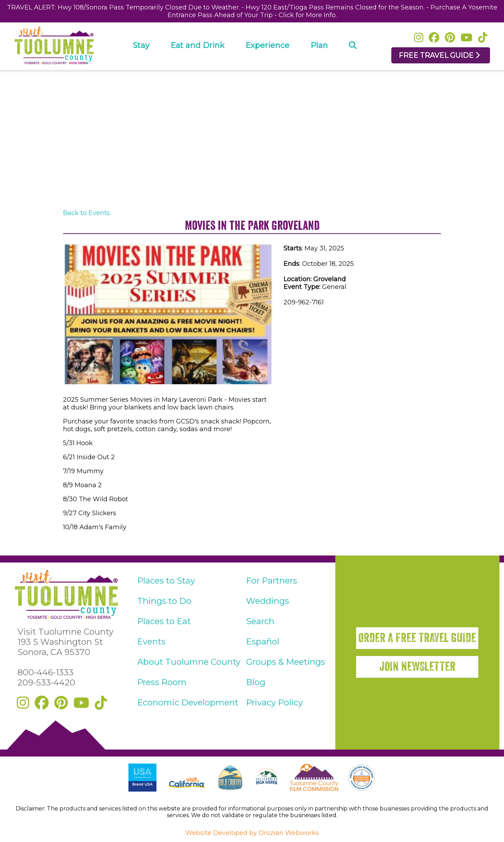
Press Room (162, 682)
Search (260, 621)
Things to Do (164, 601)
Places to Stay (166, 581)
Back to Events (86, 213)
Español (263, 641)
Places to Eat (164, 621)
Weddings (268, 601)
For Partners (272, 581)
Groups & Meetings (286, 662)
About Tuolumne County (189, 662)
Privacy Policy (274, 702)
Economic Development (188, 702)
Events (151, 641)
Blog (256, 682)
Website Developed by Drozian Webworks (252, 833)
